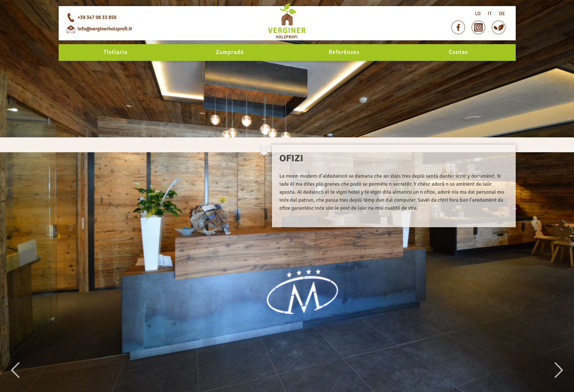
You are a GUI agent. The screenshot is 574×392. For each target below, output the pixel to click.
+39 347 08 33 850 (97, 38)
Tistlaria (116, 75)
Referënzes (344, 75)
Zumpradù (230, 75)
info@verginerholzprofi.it (105, 49)
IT (490, 27)
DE (502, 27)
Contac (458, 75)
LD (478, 27)
